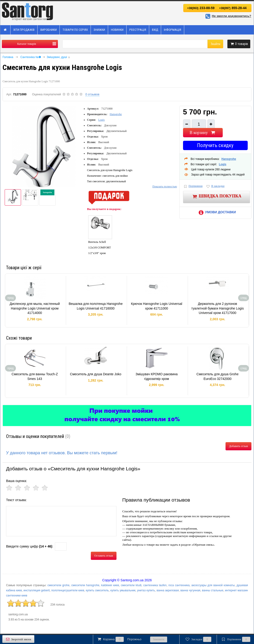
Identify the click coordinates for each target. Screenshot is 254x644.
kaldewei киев (110, 585)
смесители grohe (58, 585)
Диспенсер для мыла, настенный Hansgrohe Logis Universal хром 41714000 (35, 308)
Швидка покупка (217, 196)
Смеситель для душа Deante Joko (96, 374)
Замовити (159, 639)
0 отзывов (92, 94)
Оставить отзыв (104, 556)
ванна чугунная (190, 590)
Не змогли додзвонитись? (228, 16)
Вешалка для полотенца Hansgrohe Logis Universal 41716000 (96, 306)
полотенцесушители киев (68, 590)
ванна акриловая (168, 590)
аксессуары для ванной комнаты (213, 585)
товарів (239, 44)
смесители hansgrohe (85, 585)
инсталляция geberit (37, 590)
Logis (101, 120)
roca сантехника (179, 585)
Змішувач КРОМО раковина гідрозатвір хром (157, 376)
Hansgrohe (116, 114)
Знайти (215, 44)
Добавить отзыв (238, 446)
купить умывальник (123, 590)
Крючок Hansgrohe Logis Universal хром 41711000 (157, 306)
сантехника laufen (155, 585)
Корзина (119, 639)
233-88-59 (201, 8)
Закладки (198, 639)
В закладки (215, 186)
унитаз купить (146, 590)
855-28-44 (233, 8)
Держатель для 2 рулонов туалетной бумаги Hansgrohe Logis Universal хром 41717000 (217, 308)
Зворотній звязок (18, 639)
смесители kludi (131, 585)
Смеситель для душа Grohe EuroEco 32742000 (218, 376)
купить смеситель (97, 590)
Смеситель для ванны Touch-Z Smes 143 (35, 376)
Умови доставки (216, 212)
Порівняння (193, 186)
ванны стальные (213, 590)
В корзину (203, 133)
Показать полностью (165, 186)
